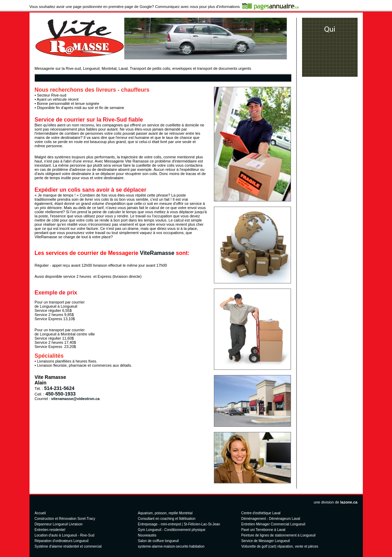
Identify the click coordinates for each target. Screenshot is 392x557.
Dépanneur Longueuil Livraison (59, 524)
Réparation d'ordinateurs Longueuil (62, 541)
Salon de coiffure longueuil (158, 541)
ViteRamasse (157, 253)
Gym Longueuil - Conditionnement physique (172, 530)
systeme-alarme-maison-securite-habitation (171, 546)
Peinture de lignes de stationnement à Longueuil (278, 535)
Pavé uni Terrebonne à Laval (263, 530)
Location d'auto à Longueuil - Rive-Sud (65, 535)
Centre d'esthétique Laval (261, 513)
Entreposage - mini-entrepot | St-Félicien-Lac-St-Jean (179, 524)
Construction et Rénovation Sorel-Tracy (65, 519)
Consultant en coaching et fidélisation (167, 519)
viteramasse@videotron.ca (75, 399)
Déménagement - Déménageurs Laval (271, 519)
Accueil (40, 513)
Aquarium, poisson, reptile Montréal (165, 513)
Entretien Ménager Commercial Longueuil (273, 524)
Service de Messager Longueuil (266, 541)
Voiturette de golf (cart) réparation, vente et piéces (280, 546)
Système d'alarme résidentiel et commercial (68, 546)
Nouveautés (147, 535)
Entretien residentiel (50, 530)
